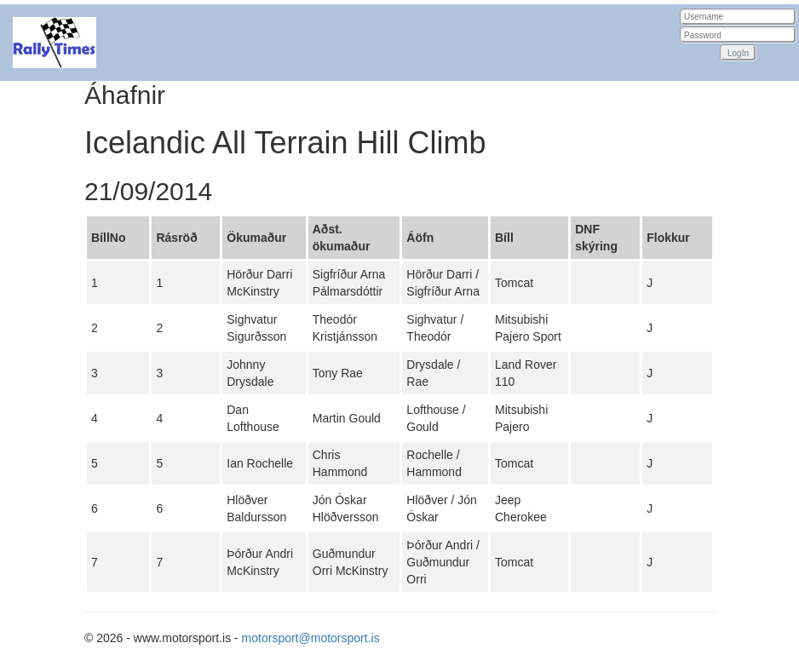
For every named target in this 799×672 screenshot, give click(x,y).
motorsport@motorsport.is (311, 638)
